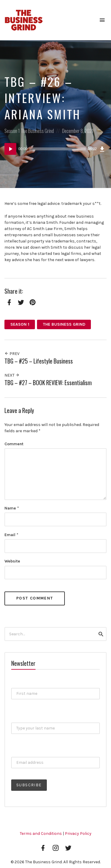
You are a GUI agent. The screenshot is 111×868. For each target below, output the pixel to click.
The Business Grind (37, 131)
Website (12, 561)
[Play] (10, 149)
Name (12, 508)
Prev (12, 354)
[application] (55, 149)
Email (11, 535)
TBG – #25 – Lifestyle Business (39, 361)
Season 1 (12, 131)
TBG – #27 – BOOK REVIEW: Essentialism (48, 383)
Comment (14, 444)
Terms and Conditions (41, 834)
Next (12, 375)
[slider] (58, 149)
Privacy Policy (78, 834)
